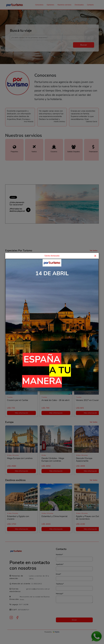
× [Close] (95, 256)
